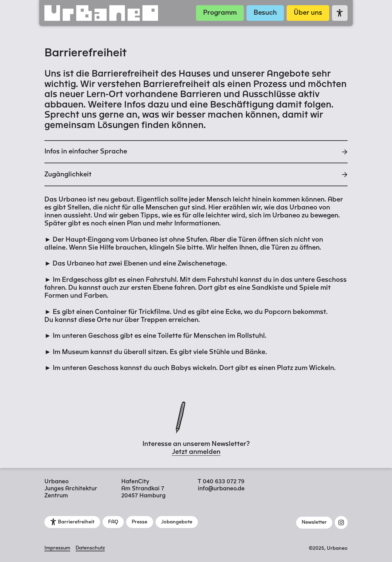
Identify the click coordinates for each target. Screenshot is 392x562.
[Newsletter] (314, 523)
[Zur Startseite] (118, 13)
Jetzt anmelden (196, 452)
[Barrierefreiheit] (72, 522)
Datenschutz (90, 548)
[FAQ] (113, 522)
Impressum (57, 548)
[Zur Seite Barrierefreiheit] (340, 13)
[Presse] (140, 522)
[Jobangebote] (177, 522)
